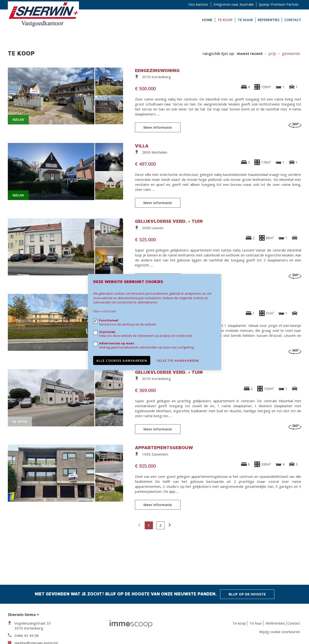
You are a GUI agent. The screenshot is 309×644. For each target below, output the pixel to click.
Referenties (269, 20)
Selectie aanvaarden (178, 360)
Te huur (245, 20)
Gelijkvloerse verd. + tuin (169, 221)
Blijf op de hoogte (247, 594)
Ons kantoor (198, 4)
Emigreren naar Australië (234, 4)
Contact (293, 20)
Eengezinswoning (157, 70)
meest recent (250, 54)
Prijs (272, 54)
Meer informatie (158, 127)
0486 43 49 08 (27, 635)
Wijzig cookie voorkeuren (280, 632)
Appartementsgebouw (164, 447)
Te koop (225, 20)
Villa (142, 146)
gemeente (291, 54)
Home (207, 20)
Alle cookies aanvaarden (122, 360)
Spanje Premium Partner (279, 4)
